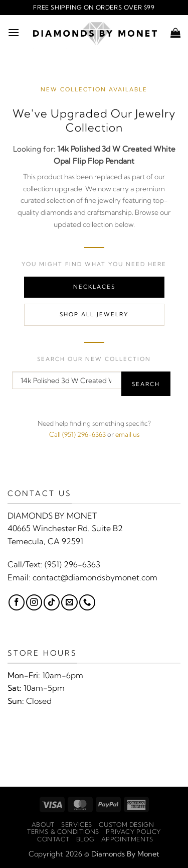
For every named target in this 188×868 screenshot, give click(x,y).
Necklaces (94, 287)
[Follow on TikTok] (52, 602)
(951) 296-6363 (72, 564)
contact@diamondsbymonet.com (95, 577)
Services (77, 825)
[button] (14, 32)
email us (127, 434)
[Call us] (87, 602)
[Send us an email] (69, 602)
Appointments (127, 839)
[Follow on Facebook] (17, 602)
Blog (85, 839)
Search (146, 384)
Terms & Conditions (63, 832)
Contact (53, 839)
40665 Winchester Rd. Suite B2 (65, 528)
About (43, 825)
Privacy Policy (133, 832)
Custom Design (126, 825)
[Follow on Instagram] (34, 602)
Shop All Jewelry (94, 314)
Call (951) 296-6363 (77, 434)
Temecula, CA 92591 (45, 541)
